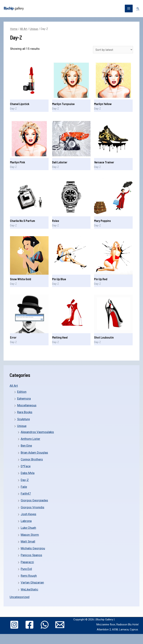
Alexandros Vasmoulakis (37, 432)
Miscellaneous (27, 405)
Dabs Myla (28, 473)
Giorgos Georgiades (34, 500)
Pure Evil (26, 569)
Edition (22, 392)
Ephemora (24, 398)
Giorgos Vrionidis (32, 507)
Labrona (26, 521)
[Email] (39, 636)
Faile (24, 487)
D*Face (26, 466)
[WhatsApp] (56, 623)
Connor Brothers (32, 459)
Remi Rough (29, 576)
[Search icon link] (138, 8)
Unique (22, 426)
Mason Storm (30, 535)
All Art (14, 386)
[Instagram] (13, 623)
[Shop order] (113, 50)
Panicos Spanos (31, 555)
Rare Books (25, 412)
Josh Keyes (28, 514)
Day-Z (25, 480)
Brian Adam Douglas (34, 453)
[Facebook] (35, 623)
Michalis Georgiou (33, 548)
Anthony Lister (30, 439)
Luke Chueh (28, 528)
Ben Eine (26, 446)
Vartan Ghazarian (32, 582)
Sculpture (23, 419)
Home (14, 29)
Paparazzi (27, 562)
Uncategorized (20, 597)
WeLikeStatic (29, 589)
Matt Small (28, 541)
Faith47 (26, 494)
